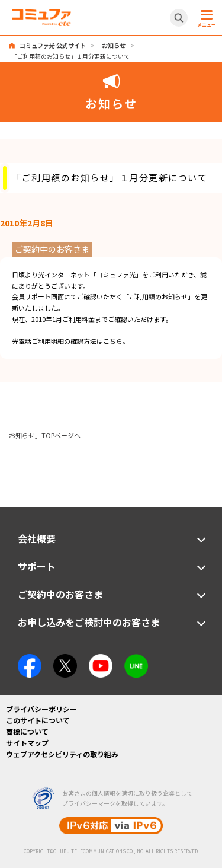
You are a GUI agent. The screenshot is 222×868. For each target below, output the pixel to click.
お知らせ (114, 45)
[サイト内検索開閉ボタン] (179, 18)
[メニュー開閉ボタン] (205, 18)
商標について (27, 731)
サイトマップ (27, 743)
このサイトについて (38, 720)
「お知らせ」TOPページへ (41, 435)
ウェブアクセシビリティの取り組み (62, 754)
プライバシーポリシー (41, 709)
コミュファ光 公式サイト (53, 45)
